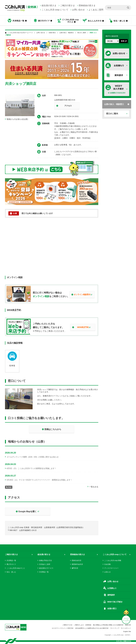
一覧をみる (94, 487)
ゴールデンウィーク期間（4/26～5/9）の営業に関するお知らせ (33, 457)
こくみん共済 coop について (55, 10)
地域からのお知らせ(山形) (17, 119)
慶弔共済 (75, 568)
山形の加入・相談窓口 (114, 104)
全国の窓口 (52, 33)
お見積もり (112, 588)
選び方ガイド (43, 21)
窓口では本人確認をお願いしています (37, 213)
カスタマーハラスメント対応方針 (63, 628)
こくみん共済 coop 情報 (113, 560)
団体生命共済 (76, 560)
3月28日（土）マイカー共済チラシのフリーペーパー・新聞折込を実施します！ (39, 480)
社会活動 (107, 564)
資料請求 (111, 595)
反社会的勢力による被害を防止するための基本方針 (92, 628)
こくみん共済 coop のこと (68, 21)
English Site (127, 631)
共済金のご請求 (45, 564)
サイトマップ (115, 628)
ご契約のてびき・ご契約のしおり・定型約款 (77, 625)
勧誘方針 (128, 625)
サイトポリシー (126, 628)
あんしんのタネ (93, 21)
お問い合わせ (78, 10)
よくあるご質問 (96, 10)
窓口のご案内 (112, 114)
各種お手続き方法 (45, 560)
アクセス (68, 106)
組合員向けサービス (46, 568)
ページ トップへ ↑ (126, 620)
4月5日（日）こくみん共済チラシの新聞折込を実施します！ (32, 468)
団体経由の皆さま (87, 5)
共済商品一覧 (18, 21)
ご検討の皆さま (68, 5)
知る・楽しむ (119, 21)
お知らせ (107, 572)
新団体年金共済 (77, 564)
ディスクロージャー (111, 568)
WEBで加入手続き (115, 602)
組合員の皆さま (49, 5)
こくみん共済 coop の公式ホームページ (20, 33)
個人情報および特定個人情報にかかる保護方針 (108, 625)
